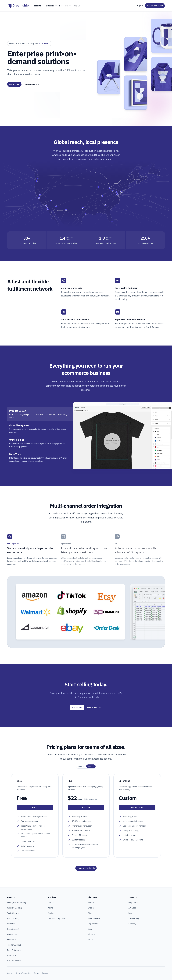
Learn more (44, 43)
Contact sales (137, 807)
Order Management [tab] (20, 425)
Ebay (90, 929)
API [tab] (117, 543)
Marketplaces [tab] (13, 543)
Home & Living (13, 929)
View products (94, 707)
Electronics (12, 940)
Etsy (90, 913)
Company (132, 924)
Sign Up (35, 807)
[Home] (18, 6)
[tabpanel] (119, 436)
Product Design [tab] (18, 411)
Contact (51, 903)
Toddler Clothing (14, 945)
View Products (32, 84)
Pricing (50, 908)
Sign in (140, 6)
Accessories (12, 934)
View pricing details (86, 868)
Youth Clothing (13, 913)
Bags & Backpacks (15, 950)
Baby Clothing (13, 918)
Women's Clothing (15, 908)
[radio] (81, 766)
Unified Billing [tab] (17, 440)
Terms (37, 973)
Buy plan (86, 807)
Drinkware (11, 924)
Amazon (91, 903)
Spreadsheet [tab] (67, 543)
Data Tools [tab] (15, 454)
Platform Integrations (57, 918)
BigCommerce (94, 924)
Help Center (133, 903)
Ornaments (12, 955)
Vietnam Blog (134, 918)
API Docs (132, 908)
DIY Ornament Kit (14, 961)
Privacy (45, 973)
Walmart (92, 934)
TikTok (91, 940)
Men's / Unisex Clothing (17, 903)
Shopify (91, 908)
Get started (14, 84)
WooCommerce (94, 918)
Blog (130, 913)
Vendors (51, 913)
